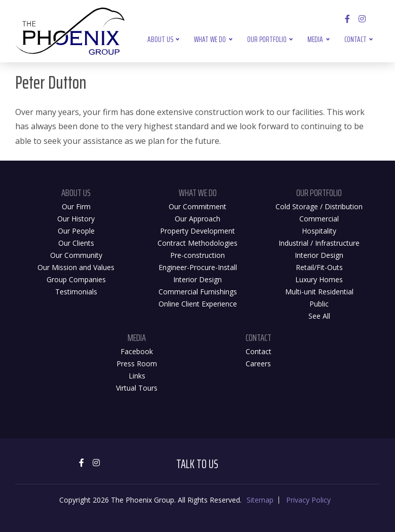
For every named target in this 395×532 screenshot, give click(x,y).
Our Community (76, 255)
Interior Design (197, 279)
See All (319, 316)
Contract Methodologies (197, 243)
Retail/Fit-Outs (319, 267)
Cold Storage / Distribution (319, 206)
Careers (258, 364)
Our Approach (197, 219)
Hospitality (319, 231)
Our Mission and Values (76, 267)
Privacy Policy (308, 500)
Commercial (319, 219)
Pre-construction (197, 255)
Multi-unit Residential (319, 292)
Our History (76, 219)
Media (315, 39)
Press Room (137, 364)
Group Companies (76, 279)
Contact (355, 39)
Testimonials (76, 292)
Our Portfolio (267, 39)
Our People (76, 231)
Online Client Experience (198, 304)
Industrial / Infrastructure (319, 243)
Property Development (197, 231)
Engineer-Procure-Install (198, 267)
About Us (160, 39)
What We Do (210, 39)
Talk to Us (197, 464)
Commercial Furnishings (198, 292)
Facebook (137, 351)
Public (319, 304)
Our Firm (76, 206)
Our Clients (76, 243)
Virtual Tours (137, 388)
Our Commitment (197, 206)
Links (137, 376)
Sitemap (260, 500)
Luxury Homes (319, 279)
